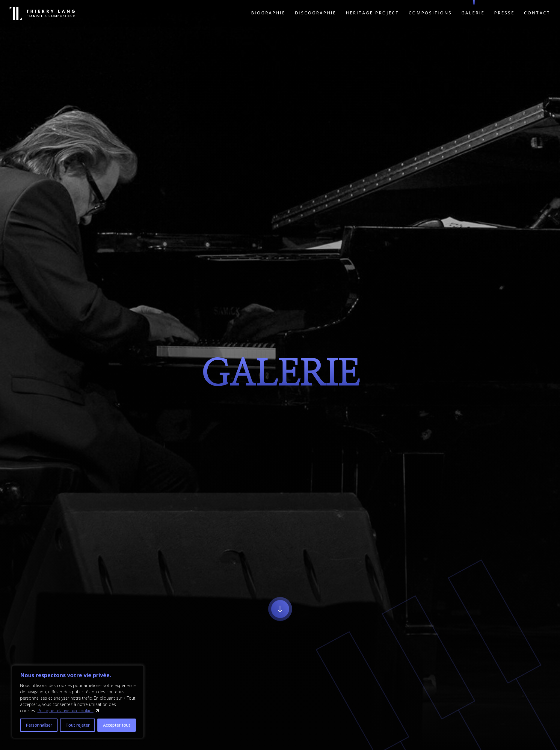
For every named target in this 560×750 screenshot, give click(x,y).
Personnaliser (39, 725)
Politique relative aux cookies (65, 711)
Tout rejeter (78, 725)
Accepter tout (117, 725)
